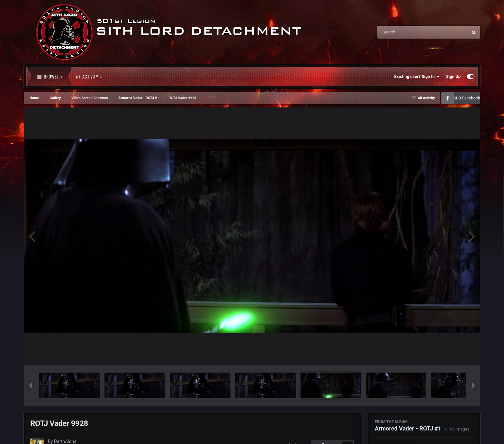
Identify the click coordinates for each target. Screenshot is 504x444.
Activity (89, 77)
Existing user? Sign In (417, 77)
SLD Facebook (467, 98)
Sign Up (453, 76)
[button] (31, 385)
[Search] (406, 32)
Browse (50, 77)
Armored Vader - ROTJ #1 (408, 428)
